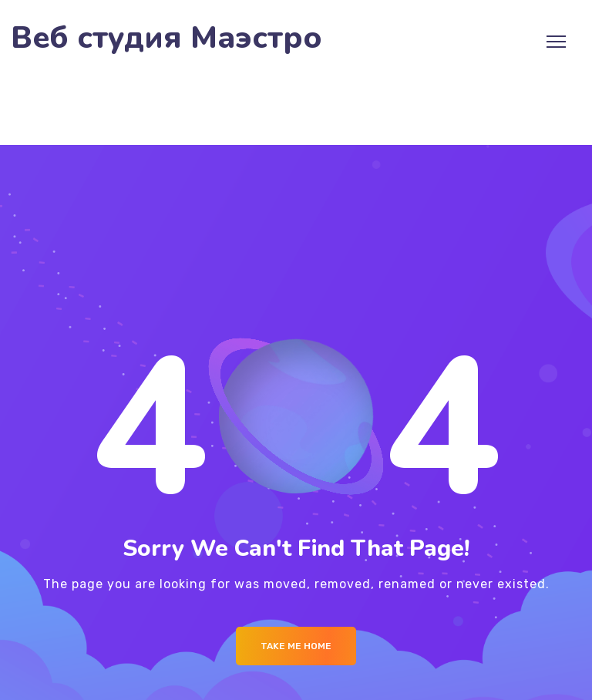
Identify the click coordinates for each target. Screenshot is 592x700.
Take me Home (296, 646)
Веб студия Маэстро (166, 38)
